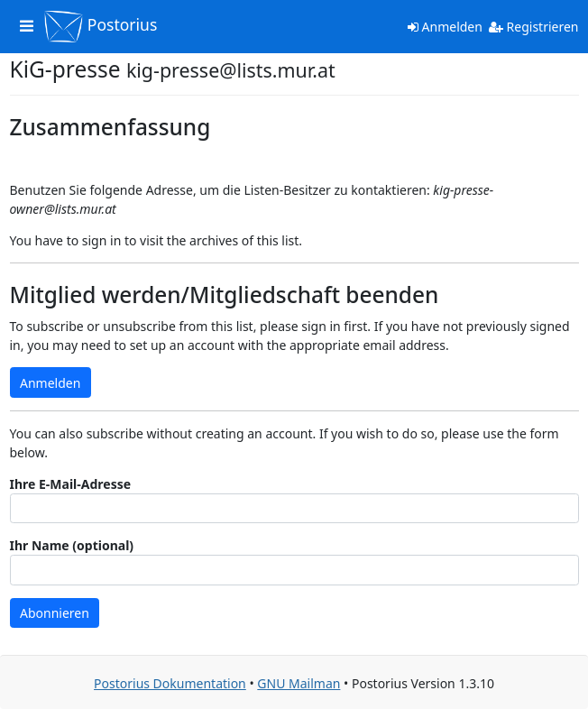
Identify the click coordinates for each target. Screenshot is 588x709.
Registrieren (534, 27)
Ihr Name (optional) (72, 545)
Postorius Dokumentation (170, 683)
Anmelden (445, 27)
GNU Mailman (299, 683)
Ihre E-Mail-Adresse (71, 484)
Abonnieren (55, 613)
